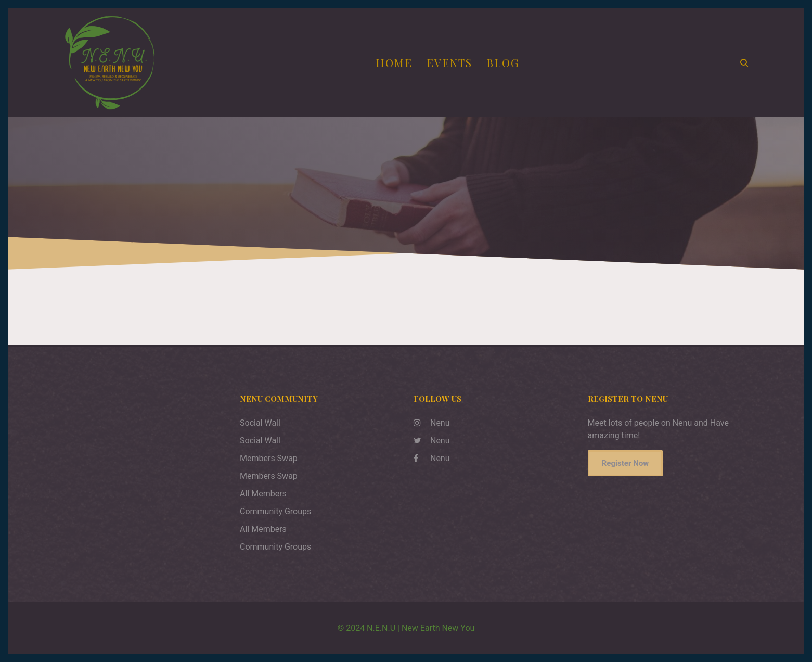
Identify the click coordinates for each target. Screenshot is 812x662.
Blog (503, 62)
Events (449, 62)
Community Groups (275, 511)
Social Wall (260, 423)
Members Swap (269, 458)
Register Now (626, 463)
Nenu (432, 423)
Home (394, 62)
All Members (263, 494)
